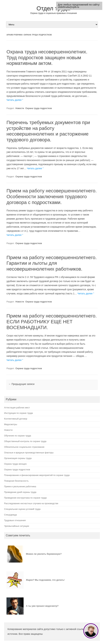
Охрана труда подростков (39, 108)
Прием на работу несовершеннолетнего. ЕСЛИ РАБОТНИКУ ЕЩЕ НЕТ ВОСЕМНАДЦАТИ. (52, 322)
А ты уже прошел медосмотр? (42, 606)
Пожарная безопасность (16, 481)
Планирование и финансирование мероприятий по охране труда (37, 475)
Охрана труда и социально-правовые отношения (54, 13)
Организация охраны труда (18, 458)
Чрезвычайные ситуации (17, 526)
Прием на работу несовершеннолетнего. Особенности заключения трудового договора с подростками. (52, 196)
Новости (20, 108)
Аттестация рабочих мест (17, 408)
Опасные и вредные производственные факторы (29, 453)
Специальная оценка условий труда (22, 509)
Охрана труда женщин (15, 464)
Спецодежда (11, 515)
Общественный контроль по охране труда (25, 441)
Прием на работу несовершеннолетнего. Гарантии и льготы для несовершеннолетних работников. (52, 263)
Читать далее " (15, 100)
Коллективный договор (16, 419)
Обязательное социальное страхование (24, 447)
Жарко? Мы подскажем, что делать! (45, 580)
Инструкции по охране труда (18, 413)
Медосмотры (11, 424)
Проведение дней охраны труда (20, 492)
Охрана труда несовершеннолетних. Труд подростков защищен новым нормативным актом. (47, 58)
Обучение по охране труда (18, 436)
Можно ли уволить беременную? (44, 554)
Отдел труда (53, 8)
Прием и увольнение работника (20, 486)
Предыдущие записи (22, 384)
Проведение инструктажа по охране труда (25, 498)
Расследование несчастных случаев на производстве (31, 503)
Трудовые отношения (15, 520)
